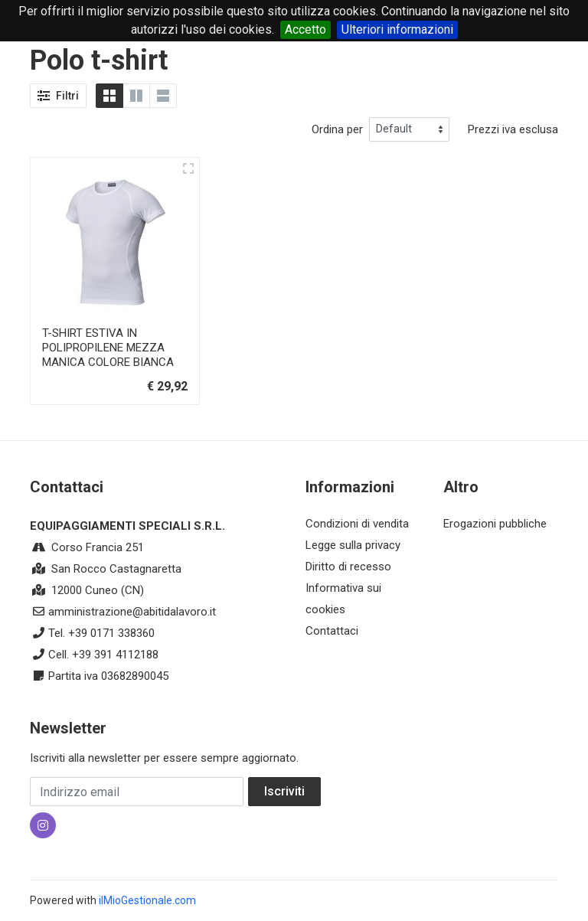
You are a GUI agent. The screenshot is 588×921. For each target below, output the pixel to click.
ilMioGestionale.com (147, 900)
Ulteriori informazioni (397, 29)
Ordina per (337, 129)
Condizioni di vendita (357, 524)
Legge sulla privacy (353, 545)
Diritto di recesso (348, 567)
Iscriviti (284, 791)
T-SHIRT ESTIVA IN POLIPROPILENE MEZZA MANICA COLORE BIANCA (108, 348)
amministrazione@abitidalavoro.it (132, 612)
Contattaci (332, 631)
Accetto (305, 29)
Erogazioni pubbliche (495, 524)
